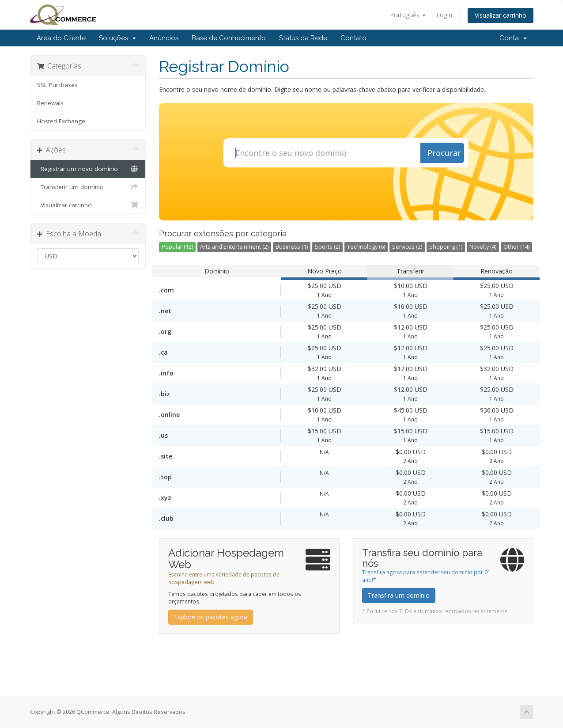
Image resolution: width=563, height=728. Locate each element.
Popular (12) (177, 247)
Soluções (117, 38)
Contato (353, 38)
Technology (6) (366, 247)
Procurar (444, 153)
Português (408, 15)
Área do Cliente (61, 38)
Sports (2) (327, 247)
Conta (513, 38)
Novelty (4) (483, 247)
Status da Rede (303, 38)
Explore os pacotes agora (211, 617)
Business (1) (292, 247)
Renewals (50, 103)
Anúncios (164, 38)
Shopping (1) (446, 247)
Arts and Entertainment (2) (234, 247)
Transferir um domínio (88, 187)
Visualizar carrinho (501, 15)
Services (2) (407, 247)
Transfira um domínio (399, 595)
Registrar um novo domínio (88, 169)
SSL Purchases (57, 85)
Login (444, 15)
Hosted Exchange (61, 121)
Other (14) (516, 247)
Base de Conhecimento (229, 38)
